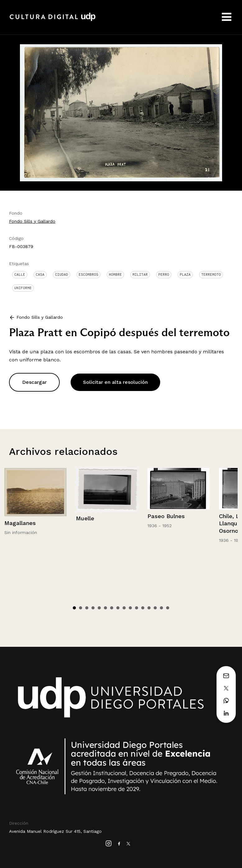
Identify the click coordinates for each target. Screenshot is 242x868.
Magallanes (20, 523)
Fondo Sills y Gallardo (32, 221)
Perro (164, 274)
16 (168, 608)
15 (161, 608)
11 (137, 608)
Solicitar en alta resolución (115, 382)
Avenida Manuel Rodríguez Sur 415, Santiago (55, 831)
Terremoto (211, 274)
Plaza (185, 274)
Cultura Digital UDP (53, 20)
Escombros (88, 274)
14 (155, 608)
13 (149, 608)
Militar (140, 274)
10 (130, 608)
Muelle (85, 518)
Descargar (34, 382)
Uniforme (23, 288)
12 (143, 608)
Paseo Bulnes (166, 516)
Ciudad (62, 274)
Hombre (115, 274)
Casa (40, 274)
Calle (20, 274)
